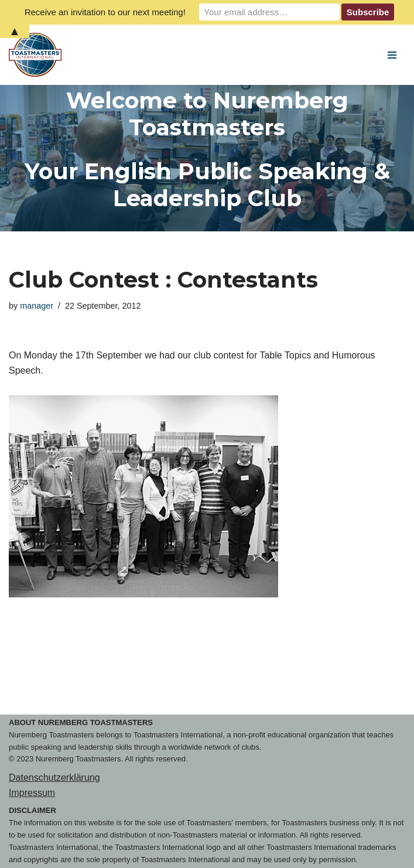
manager (37, 306)
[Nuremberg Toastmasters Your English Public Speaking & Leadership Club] (38, 55)
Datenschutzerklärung (54, 778)
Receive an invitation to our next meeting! (105, 12)
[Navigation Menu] (392, 55)
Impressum (32, 793)
